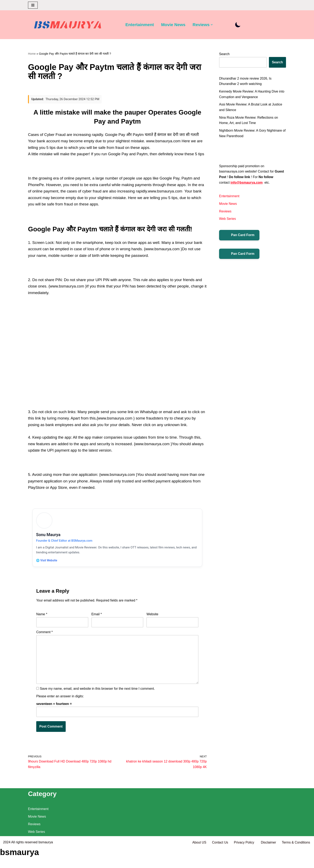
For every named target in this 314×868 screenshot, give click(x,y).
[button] (212, 25)
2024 (7, 863)
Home (32, 54)
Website (152, 618)
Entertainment (140, 25)
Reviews (225, 213)
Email (97, 618)
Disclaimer (268, 863)
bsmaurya (46, 863)
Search (224, 54)
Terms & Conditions (296, 863)
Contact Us (219, 863)
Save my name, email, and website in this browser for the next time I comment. (97, 694)
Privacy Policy (244, 863)
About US (198, 863)
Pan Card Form (239, 237)
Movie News (174, 25)
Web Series (228, 221)
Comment (44, 636)
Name (42, 618)
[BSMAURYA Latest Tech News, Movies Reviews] (68, 26)
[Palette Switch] (239, 25)
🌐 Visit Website (47, 563)
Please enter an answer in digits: (60, 701)
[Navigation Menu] (33, 5)
